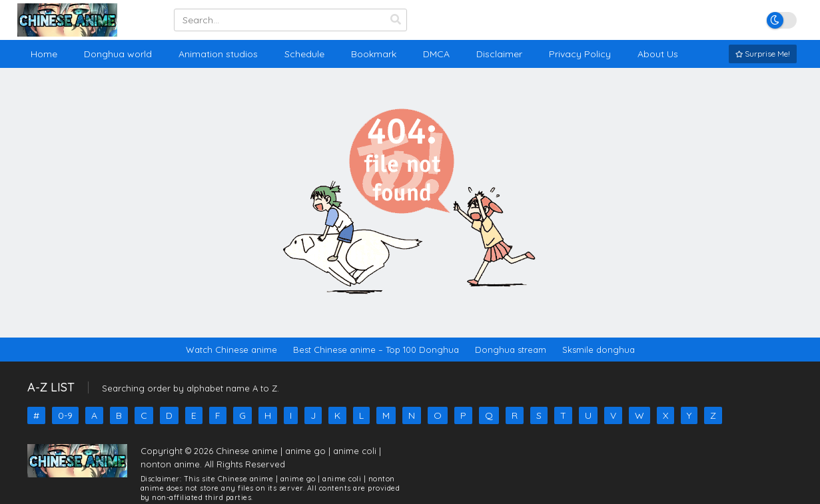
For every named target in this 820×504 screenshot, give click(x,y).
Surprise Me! (763, 54)
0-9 (65, 415)
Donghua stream (511, 350)
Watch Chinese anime (231, 350)
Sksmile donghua (599, 350)
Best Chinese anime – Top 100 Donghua (376, 350)
